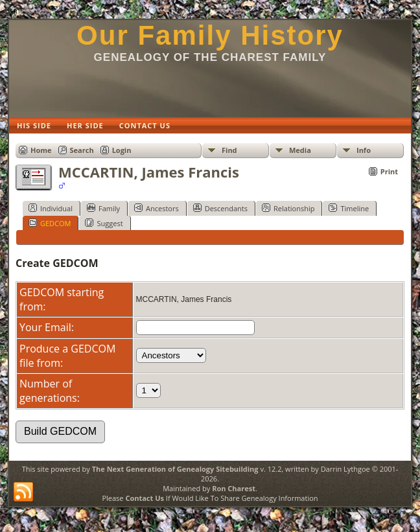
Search (82, 150)
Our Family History (210, 35)
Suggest (104, 223)
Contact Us (145, 498)
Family (103, 208)
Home (41, 150)
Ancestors (157, 208)
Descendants (220, 208)
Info (364, 150)
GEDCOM (50, 223)
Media (300, 150)
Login (122, 150)
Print (389, 171)
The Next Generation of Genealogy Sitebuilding (175, 469)
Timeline (349, 208)
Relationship (288, 208)
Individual (51, 208)
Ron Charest (234, 488)
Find (229, 150)
